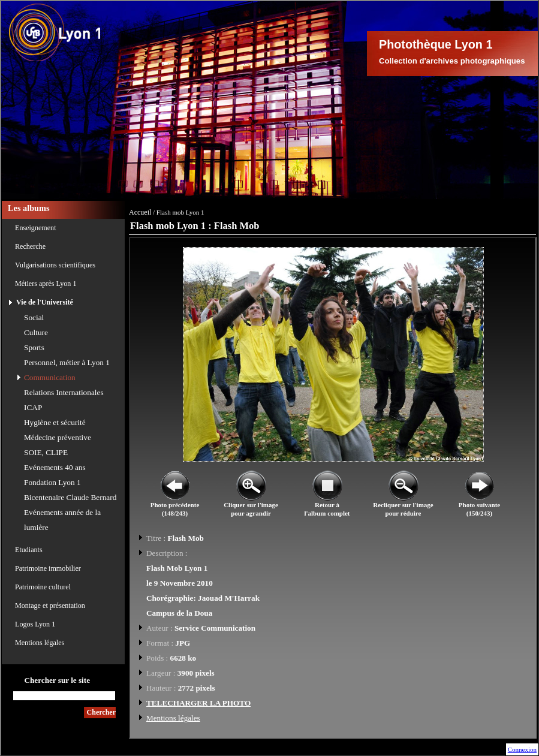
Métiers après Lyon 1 (46, 284)
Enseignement (36, 228)
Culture (36, 332)
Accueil (140, 212)
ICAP (33, 407)
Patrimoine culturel (43, 587)
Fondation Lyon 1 (52, 482)
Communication (50, 377)
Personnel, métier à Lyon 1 (67, 362)
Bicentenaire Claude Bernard (70, 497)
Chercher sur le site (57, 680)
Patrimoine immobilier (48, 568)
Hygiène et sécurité (55, 422)
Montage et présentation (50, 606)
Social (34, 317)
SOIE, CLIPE (46, 452)
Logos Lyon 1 (35, 624)
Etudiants (29, 550)
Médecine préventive (58, 437)
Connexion (522, 749)
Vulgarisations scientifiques (55, 265)
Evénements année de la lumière (62, 520)
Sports (34, 347)
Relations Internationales (64, 392)
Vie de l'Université (45, 302)
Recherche (30, 246)
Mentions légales (40, 643)
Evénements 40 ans (55, 467)
